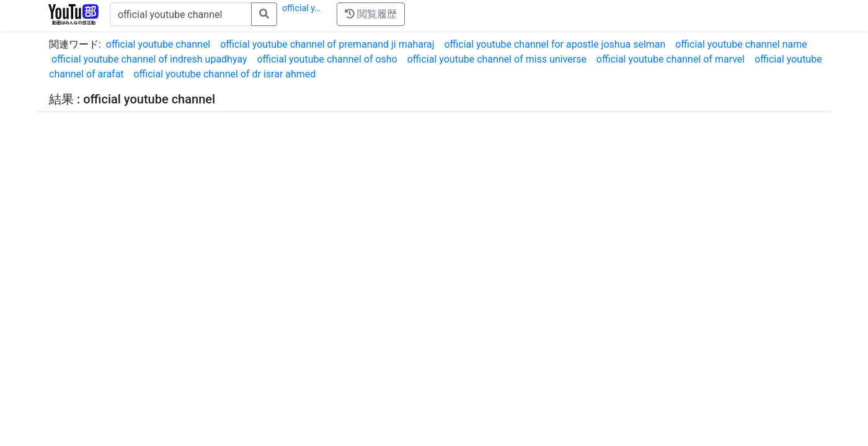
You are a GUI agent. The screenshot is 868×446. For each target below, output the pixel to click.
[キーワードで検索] (181, 14)
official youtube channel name (741, 44)
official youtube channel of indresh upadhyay (149, 59)
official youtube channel (158, 44)
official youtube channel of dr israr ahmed (224, 74)
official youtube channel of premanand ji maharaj (327, 44)
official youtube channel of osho (327, 59)
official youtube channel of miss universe (497, 59)
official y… (301, 8)
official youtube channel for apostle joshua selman (555, 44)
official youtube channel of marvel (671, 59)
